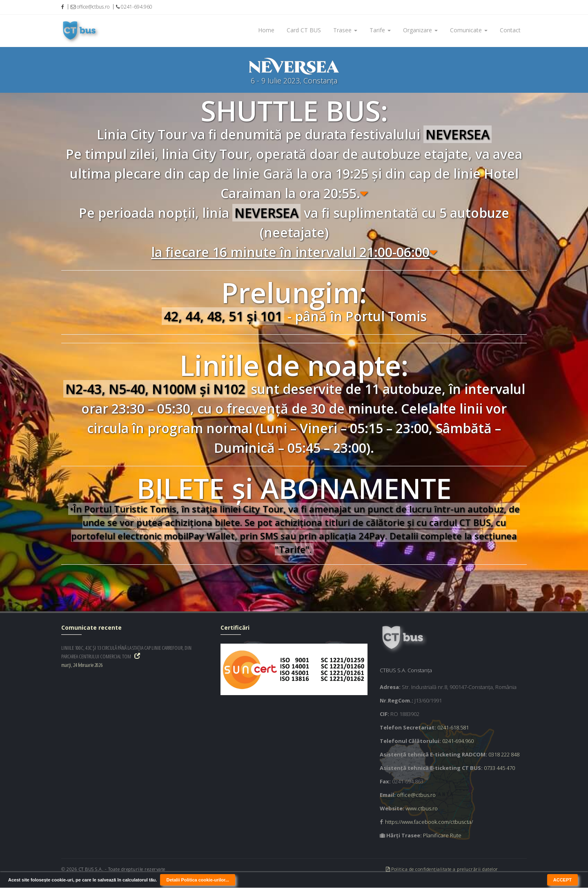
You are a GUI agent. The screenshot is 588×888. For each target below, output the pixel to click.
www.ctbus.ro (422, 808)
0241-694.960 (458, 741)
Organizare (420, 30)
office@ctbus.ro (416, 795)
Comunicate (469, 30)
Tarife (380, 30)
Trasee (345, 30)
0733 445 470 (499, 768)
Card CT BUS (304, 30)
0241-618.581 (453, 727)
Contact (510, 30)
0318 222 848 (504, 754)
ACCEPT (562, 880)
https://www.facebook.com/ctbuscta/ (429, 822)
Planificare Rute (442, 835)
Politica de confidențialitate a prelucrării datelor (442, 869)
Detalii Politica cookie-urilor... (197, 880)
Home (266, 30)
